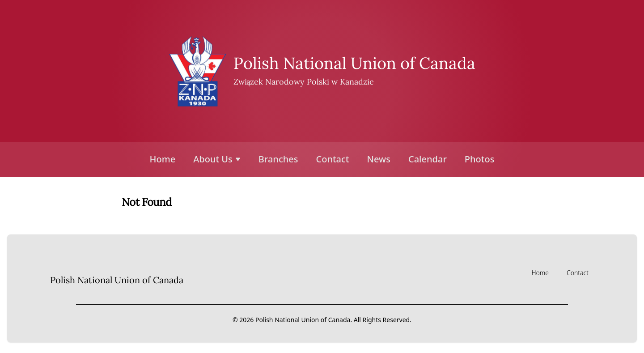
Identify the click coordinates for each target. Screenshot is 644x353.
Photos (480, 159)
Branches (278, 159)
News (379, 159)
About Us (217, 159)
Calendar (428, 159)
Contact (332, 159)
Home (163, 159)
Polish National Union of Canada (354, 63)
